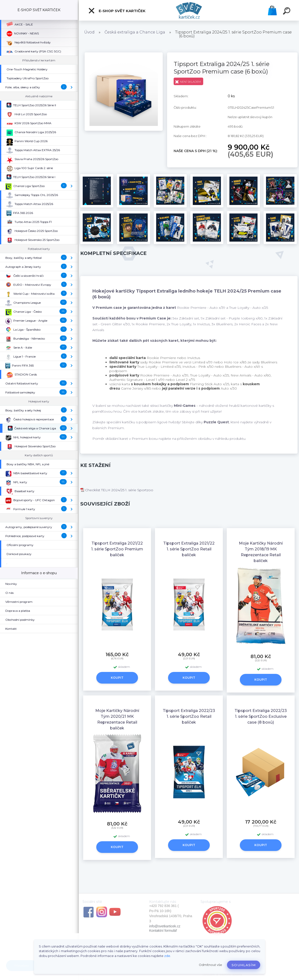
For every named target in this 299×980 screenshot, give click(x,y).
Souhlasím (244, 965)
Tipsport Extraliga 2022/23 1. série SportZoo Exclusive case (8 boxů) (261, 716)
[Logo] (189, 10)
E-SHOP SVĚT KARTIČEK (117, 11)
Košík (272, 10)
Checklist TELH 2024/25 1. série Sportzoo (117, 490)
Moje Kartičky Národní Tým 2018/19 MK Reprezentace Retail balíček (261, 552)
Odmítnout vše (210, 965)
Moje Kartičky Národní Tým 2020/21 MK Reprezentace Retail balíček (117, 719)
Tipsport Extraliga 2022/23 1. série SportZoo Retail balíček (189, 716)
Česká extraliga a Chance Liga (135, 32)
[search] (287, 12)
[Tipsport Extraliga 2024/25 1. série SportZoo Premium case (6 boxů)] (124, 54)
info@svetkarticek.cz (165, 926)
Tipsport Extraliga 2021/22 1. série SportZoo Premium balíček (117, 549)
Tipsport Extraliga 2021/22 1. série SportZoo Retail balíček (189, 549)
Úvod (89, 32)
